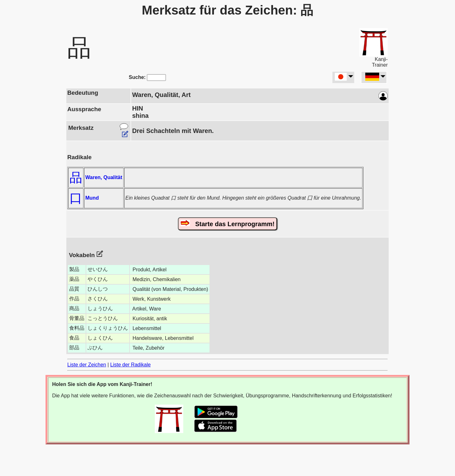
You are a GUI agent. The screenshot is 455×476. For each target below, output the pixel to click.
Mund (92, 198)
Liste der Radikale (130, 365)
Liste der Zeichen (87, 365)
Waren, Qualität (104, 177)
